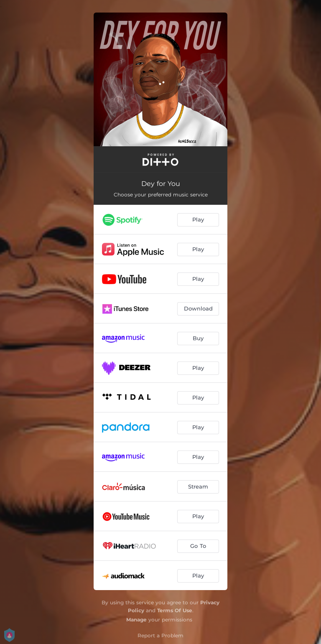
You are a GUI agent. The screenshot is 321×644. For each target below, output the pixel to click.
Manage (136, 620)
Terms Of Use (175, 610)
